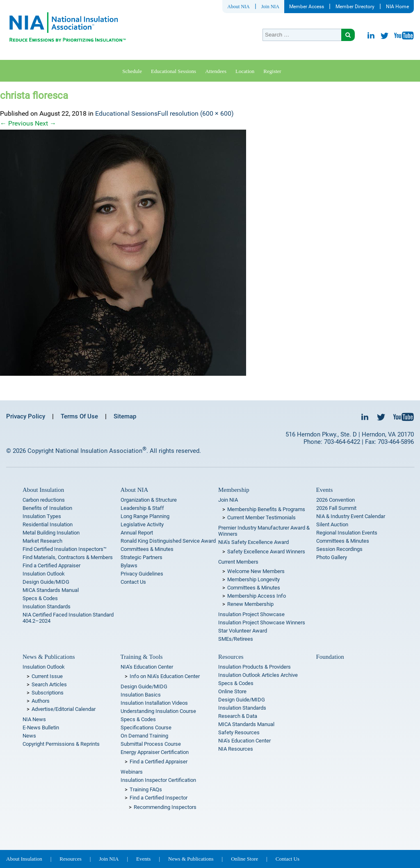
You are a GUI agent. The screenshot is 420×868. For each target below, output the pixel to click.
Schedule (132, 71)
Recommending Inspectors (165, 807)
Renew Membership (250, 604)
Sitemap (125, 416)
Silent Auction (332, 524)
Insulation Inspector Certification (158, 780)
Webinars (132, 772)
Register (272, 71)
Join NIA (270, 7)
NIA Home (397, 7)
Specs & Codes (40, 598)
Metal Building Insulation (51, 533)
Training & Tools (142, 657)
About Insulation (43, 490)
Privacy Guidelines (142, 574)
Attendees (216, 71)
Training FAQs (146, 789)
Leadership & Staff (142, 508)
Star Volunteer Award (243, 631)
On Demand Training (144, 736)
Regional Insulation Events (347, 533)
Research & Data (238, 716)
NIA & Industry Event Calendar (351, 516)
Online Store (232, 691)
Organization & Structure (149, 500)
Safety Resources (239, 732)
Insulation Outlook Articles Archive (258, 675)
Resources (231, 657)
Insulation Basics (141, 695)
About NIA (238, 7)
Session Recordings (339, 549)
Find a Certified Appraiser (51, 565)
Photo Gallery (332, 557)
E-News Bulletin (41, 728)
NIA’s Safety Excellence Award (253, 542)
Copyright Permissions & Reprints (61, 744)
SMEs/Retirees (236, 639)
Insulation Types (42, 516)
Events (325, 490)
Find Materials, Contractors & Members (68, 557)
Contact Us (133, 582)
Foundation (330, 657)
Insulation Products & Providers (255, 667)
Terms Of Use (79, 416)
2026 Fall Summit (336, 508)
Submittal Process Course (151, 744)
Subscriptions (48, 693)
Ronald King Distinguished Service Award (168, 541)
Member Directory (355, 7)
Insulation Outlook (44, 574)
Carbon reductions (44, 500)
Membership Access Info (257, 596)
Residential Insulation (48, 524)
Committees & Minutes (147, 549)
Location (245, 71)
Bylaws (129, 565)
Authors (41, 701)
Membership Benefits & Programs (266, 509)
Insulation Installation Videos (154, 703)
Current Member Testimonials (261, 517)
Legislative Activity (142, 524)
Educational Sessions (173, 71)
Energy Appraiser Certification (155, 752)
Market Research (42, 541)
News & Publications (49, 657)
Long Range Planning (145, 516)
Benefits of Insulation (47, 508)
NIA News (34, 719)
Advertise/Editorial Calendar (64, 709)
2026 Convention (336, 500)
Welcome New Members (256, 571)
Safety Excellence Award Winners (266, 552)
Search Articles (49, 684)
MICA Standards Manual (51, 590)
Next (46, 123)
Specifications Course (146, 728)
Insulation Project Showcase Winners (262, 622)
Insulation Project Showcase (251, 614)
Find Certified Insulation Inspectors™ (65, 549)
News (29, 736)
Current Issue (47, 676)
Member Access (307, 7)
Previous (17, 123)
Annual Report (137, 533)
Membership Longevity (253, 579)
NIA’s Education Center (147, 667)
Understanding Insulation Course (158, 711)
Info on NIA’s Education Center (165, 676)
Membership (234, 490)
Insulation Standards (47, 606)
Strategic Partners (142, 557)
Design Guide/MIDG (46, 582)
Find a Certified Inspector (159, 798)
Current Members (238, 562)
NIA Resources (236, 749)
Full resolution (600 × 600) (196, 113)
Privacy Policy (26, 416)
